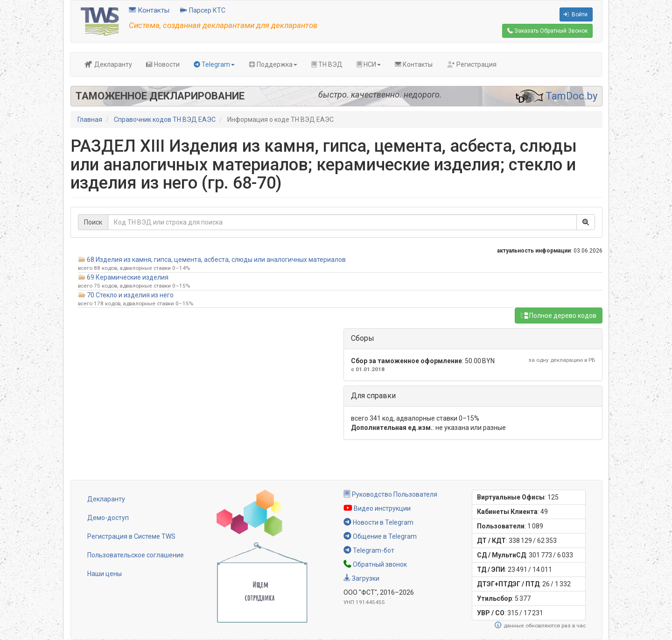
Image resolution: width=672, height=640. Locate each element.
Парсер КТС (203, 10)
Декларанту (108, 64)
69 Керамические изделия (128, 277)
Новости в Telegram (378, 522)
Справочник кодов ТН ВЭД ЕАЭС (165, 120)
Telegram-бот (369, 550)
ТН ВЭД (327, 64)
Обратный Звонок (547, 31)
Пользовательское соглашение (136, 555)
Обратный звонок (375, 564)
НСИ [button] (369, 64)
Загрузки (361, 578)
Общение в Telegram (380, 536)
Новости (163, 64)
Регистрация (472, 64)
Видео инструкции (377, 508)
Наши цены (105, 574)
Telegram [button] (214, 64)
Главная (90, 120)
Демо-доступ (108, 518)
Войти (575, 14)
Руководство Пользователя (390, 494)
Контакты (149, 10)
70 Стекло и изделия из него (130, 295)
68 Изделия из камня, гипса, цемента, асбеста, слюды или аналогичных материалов (216, 260)
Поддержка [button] (273, 64)
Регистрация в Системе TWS (131, 536)
